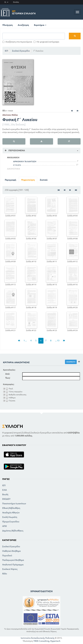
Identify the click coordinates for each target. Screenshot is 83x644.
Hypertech (55, 641)
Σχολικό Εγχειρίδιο (21, 51)
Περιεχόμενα (16, 150)
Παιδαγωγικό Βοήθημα (13, 560)
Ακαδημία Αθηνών (11, 513)
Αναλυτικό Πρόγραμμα (13, 565)
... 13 (57, 341)
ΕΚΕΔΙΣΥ (6, 499)
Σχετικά (44, 180)
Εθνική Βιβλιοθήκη (11, 508)
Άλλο (5, 574)
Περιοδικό (7, 556)
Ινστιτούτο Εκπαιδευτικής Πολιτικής (38, 638)
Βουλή (5, 494)
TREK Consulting (41, 641)
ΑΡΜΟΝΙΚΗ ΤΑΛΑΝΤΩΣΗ (25, 161)
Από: (8, 374)
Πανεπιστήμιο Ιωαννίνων (14, 504)
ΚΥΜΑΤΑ (17, 165)
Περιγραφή (10, 180)
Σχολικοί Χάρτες (10, 569)
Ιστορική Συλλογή (24, 12)
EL (6, 2)
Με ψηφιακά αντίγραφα (46, 42)
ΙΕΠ (6, 51)
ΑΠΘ (5, 526)
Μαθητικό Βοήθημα (11, 551)
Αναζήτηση (23, 25)
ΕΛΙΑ (5, 490)
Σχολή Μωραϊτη (10, 517)
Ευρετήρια (40, 25)
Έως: (8, 378)
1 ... (25, 341)
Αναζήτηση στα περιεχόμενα (17, 42)
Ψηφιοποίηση (28, 180)
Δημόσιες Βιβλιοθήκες (13, 531)
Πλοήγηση (8, 25)
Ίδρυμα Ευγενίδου (11, 522)
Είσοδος (16, 2)
